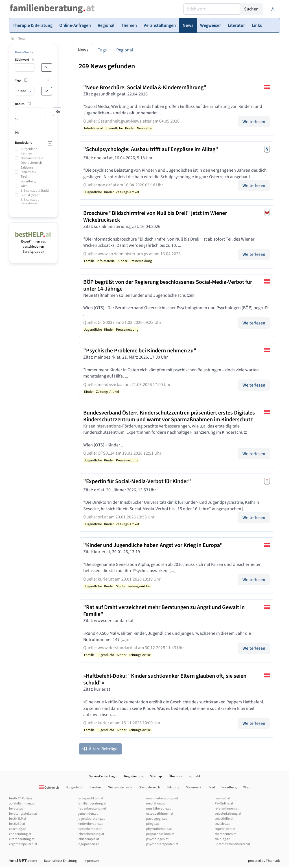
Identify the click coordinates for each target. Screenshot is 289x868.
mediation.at (156, 803)
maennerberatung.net (162, 798)
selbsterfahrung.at (228, 814)
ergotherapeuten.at (23, 844)
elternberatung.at (22, 839)
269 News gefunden (107, 66)
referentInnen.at (227, 809)
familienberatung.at (92, 803)
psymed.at (222, 798)
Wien (24, 186)
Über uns (175, 776)
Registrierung (134, 776)
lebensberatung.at (91, 834)
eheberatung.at (20, 834)
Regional (125, 50)
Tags (102, 50)
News (22, 39)
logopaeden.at (88, 844)
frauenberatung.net (92, 809)
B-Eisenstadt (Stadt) (35, 191)
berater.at (16, 809)
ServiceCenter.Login (103, 776)
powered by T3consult (264, 861)
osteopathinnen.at (160, 814)
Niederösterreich (33, 158)
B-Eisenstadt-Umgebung (30, 202)
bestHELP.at (18, 819)
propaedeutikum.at (160, 834)
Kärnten (26, 153)
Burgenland (29, 149)
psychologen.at (157, 839)
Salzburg (27, 168)
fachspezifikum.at (90, 798)
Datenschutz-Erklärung (60, 861)
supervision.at (225, 829)
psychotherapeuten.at (162, 844)
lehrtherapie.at (88, 839)
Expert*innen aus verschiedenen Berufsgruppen (33, 244)
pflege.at (153, 824)
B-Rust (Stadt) (31, 195)
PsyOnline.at (224, 803)
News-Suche (24, 52)
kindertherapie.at (90, 824)
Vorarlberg (28, 181)
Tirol (24, 177)
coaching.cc (17, 829)
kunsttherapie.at (90, 829)
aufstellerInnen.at (22, 803)
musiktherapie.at (158, 809)
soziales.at (222, 824)
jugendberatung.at (91, 819)
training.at (222, 839)
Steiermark (28, 172)
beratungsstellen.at (23, 814)
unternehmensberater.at (232, 844)
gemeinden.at (88, 814)
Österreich (49, 788)
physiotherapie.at (159, 829)
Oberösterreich (31, 163)
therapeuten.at (226, 834)
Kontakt (194, 776)
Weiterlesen (254, 122)
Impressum (92, 861)
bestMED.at (17, 824)
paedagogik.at (156, 819)
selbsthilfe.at (224, 819)
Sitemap (156, 776)
